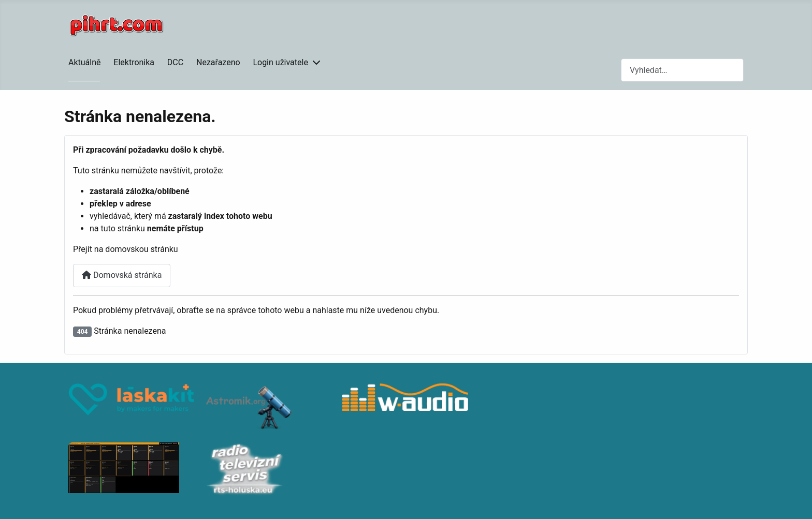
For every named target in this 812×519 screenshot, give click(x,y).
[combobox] (682, 70)
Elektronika (134, 62)
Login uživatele (280, 62)
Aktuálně (85, 62)
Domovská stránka (122, 275)
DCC (175, 62)
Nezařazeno (218, 62)
